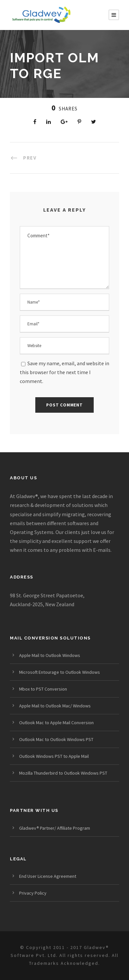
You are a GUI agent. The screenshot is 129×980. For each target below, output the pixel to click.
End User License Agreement (48, 876)
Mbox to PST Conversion (43, 689)
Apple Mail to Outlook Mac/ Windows (55, 706)
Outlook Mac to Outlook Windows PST (56, 739)
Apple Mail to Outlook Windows (50, 655)
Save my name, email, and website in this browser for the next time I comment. (64, 372)
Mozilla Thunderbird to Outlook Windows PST (63, 773)
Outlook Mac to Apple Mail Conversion (56, 723)
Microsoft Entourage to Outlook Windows (60, 672)
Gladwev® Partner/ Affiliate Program (55, 828)
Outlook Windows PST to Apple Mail (54, 756)
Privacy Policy (33, 893)
